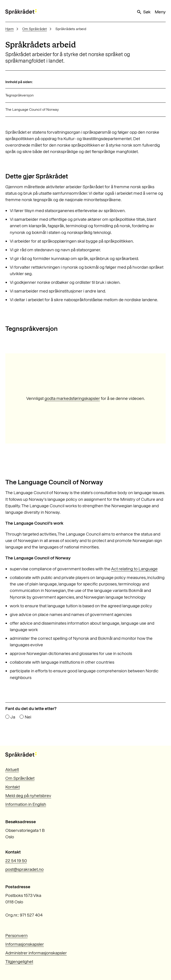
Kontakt (13, 787)
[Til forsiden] (21, 12)
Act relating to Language (134, 569)
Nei (28, 717)
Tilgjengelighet (19, 962)
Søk (143, 12)
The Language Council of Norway (32, 109)
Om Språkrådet (35, 29)
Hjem (10, 29)
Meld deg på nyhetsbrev (28, 796)
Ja (13, 717)
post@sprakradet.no (24, 869)
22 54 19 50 (16, 861)
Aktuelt (12, 770)
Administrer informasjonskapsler (36, 953)
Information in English (26, 804)
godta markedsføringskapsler (72, 398)
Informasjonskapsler (25, 944)
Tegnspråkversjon (19, 95)
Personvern (16, 936)
